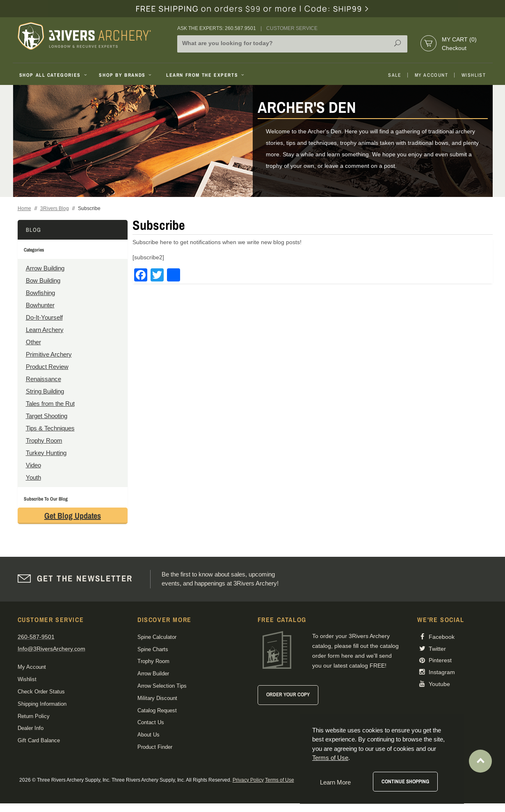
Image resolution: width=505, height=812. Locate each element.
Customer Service (292, 28)
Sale (395, 75)
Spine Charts (153, 649)
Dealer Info (31, 728)
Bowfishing (40, 293)
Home (24, 208)
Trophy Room (44, 440)
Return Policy (34, 716)
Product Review (47, 367)
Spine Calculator (157, 637)
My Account (432, 75)
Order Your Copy (288, 694)
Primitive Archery (49, 354)
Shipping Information (42, 704)
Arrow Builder (153, 674)
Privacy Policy (248, 780)
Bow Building (43, 280)
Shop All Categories (54, 75)
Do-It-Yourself (44, 317)
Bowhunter (40, 305)
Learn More (335, 782)
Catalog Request (157, 710)
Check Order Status (41, 692)
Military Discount (157, 698)
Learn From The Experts (206, 75)
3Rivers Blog (55, 208)
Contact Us (151, 722)
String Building (45, 391)
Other (33, 342)
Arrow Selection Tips (162, 686)
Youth (33, 477)
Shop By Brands (126, 75)
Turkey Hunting (46, 453)
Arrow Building (45, 268)
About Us (149, 735)
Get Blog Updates (73, 516)
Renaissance (43, 379)
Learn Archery (45, 330)
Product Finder (155, 747)
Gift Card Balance (39, 740)
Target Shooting (47, 416)
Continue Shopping (405, 781)
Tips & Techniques (50, 428)
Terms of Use (280, 780)
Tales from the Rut (50, 404)
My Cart (459, 39)
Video (33, 465)
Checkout (454, 48)
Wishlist (474, 75)
